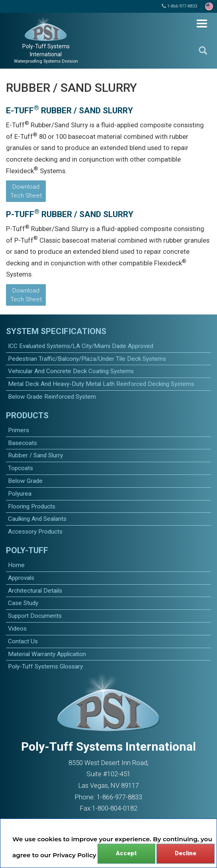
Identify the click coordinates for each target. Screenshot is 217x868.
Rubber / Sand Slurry (35, 455)
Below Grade (25, 481)
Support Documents (35, 616)
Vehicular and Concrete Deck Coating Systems (71, 371)
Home (16, 565)
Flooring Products (32, 506)
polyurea (20, 494)
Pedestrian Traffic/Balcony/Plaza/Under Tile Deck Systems (87, 359)
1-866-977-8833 (179, 6)
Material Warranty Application (47, 654)
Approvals (21, 578)
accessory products (35, 532)
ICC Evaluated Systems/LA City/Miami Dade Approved (81, 346)
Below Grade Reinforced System (52, 397)
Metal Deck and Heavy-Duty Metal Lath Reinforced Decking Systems (101, 384)
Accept (126, 853)
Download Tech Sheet (26, 191)
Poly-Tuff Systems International (46, 53)
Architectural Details (35, 591)
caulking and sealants (37, 519)
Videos (17, 629)
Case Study (23, 603)
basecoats (22, 443)
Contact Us (23, 641)
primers (19, 430)
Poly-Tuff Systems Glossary (45, 666)
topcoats (21, 468)
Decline (186, 853)
